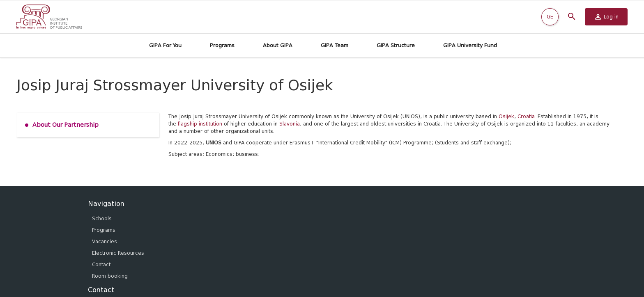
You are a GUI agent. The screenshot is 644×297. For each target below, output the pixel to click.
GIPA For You (165, 45)
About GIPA (278, 45)
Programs (222, 45)
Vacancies (105, 241)
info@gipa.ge (285, 244)
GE (550, 17)
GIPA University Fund (470, 45)
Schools (102, 218)
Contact (101, 264)
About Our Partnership (68, 125)
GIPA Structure (396, 45)
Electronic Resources (118, 253)
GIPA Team (335, 45)
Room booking (110, 276)
